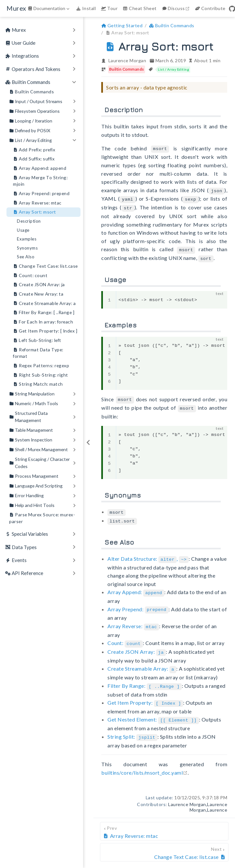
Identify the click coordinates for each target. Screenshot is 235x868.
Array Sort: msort (35, 212)
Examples (27, 239)
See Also (26, 257)
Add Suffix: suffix (34, 159)
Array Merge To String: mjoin (40, 181)
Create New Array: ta (38, 294)
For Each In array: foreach (43, 322)
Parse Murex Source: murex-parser (42, 518)
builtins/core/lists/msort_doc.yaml (144, 764)
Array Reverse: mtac (37, 203)
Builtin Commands (31, 92)
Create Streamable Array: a (44, 304)
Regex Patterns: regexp (41, 366)
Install (86, 8)
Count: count (30, 276)
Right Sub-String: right (41, 375)
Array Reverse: (133, 621)
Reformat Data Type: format (38, 353)
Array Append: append (40, 168)
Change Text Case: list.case (45, 266)
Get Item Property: (145, 696)
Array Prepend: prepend (41, 194)
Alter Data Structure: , (148, 555)
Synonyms (27, 248)
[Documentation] (49, 8)
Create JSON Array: (137, 646)
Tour (109, 8)
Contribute (210, 8)
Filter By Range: (145, 679)
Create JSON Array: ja (39, 285)
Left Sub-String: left (37, 340)
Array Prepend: (138, 605)
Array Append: (136, 588)
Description (29, 221)
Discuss (177, 8)
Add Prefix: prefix (34, 150)
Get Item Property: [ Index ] (45, 331)
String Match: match (38, 384)
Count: (125, 638)
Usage (23, 230)
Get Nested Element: (153, 713)
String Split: (132, 729)
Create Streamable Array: (142, 663)
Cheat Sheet (140, 8)
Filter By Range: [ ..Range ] (44, 313)
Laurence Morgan (127, 60)
